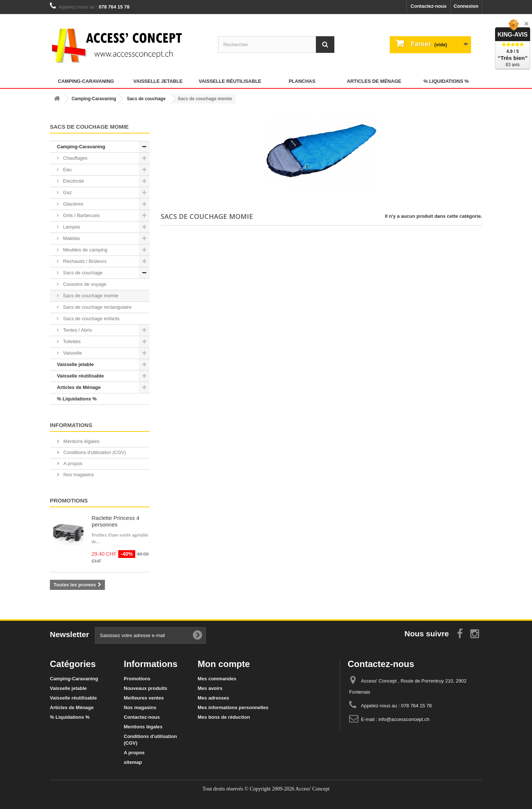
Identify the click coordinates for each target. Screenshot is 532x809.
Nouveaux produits (146, 688)
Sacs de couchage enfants (91, 319)
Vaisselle (72, 353)
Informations (71, 425)
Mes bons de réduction (224, 717)
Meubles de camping (85, 250)
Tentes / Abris (77, 330)
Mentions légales (81, 441)
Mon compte (224, 664)
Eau (67, 170)
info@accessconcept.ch (404, 719)
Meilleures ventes (144, 698)
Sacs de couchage (82, 273)
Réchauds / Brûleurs (84, 261)
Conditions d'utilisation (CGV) (94, 452)
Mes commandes (217, 679)
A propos (72, 463)
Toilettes (71, 341)
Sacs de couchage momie (90, 296)
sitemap (133, 762)
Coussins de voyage (84, 284)
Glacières (73, 204)
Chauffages (75, 158)
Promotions (69, 500)
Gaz (67, 192)
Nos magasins (78, 475)
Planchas (302, 81)
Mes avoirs (210, 688)
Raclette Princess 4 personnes (115, 521)
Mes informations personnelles (233, 708)
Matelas (71, 238)
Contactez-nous (429, 6)
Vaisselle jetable (158, 81)
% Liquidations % (446, 81)
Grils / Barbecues (81, 215)
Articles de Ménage (374, 81)
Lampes (71, 227)
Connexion (466, 6)
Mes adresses (213, 698)
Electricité (73, 181)
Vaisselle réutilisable (230, 81)
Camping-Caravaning (86, 81)
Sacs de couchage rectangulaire (97, 307)
